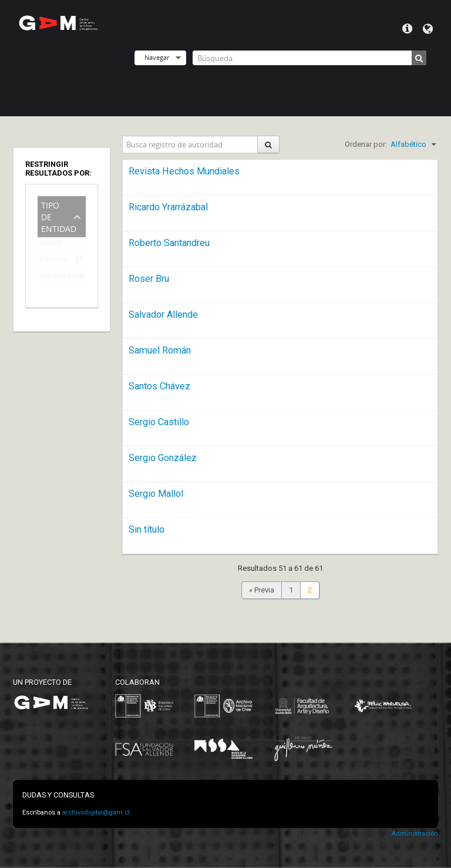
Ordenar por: (366, 144)
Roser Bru (149, 279)
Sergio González (163, 458)
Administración (415, 834)
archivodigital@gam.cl (96, 813)
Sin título (147, 529)
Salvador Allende (163, 314)
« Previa (262, 590)
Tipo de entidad (59, 216)
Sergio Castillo (159, 422)
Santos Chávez (159, 386)
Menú (407, 29)
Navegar (157, 57)
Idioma (428, 29)
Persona (53, 261)
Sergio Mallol (156, 494)
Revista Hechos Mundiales (184, 171)
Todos (51, 244)
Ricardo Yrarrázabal (168, 207)
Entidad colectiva (53, 278)
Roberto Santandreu (169, 243)
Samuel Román (160, 350)
